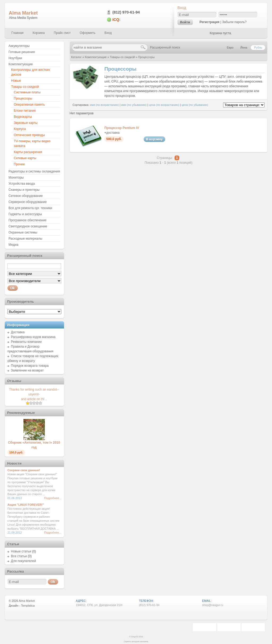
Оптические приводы (29, 135)
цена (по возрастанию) (164, 105)
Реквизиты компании (26, 342)
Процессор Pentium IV (122, 128)
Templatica (28, 606)
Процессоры (146, 57)
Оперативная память (29, 105)
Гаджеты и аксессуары (25, 214)
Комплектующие (96, 57)
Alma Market (23, 13)
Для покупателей (23, 561)
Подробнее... (53, 498)
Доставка (18, 332)
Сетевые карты (25, 158)
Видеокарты (23, 117)
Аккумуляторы (19, 46)
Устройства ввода (22, 184)
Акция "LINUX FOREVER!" (26, 505)
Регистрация (209, 22)
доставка (113, 133)
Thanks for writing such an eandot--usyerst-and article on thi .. (34, 394)
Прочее (19, 164)
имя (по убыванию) (134, 105)
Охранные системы (23, 232)
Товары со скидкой (122, 57)
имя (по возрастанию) (104, 105)
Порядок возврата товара (30, 366)
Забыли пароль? (234, 22)
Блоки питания (25, 111)
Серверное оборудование (28, 202)
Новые (16, 81)
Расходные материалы (25, 239)
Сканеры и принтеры (24, 190)
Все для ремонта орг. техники (30, 208)
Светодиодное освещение (28, 226)
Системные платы (27, 92)
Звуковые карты (26, 123)
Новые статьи (21, 551)
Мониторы (16, 178)
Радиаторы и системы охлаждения (34, 171)
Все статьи (19, 556)
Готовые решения (22, 52)
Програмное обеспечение (27, 220)
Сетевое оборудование (26, 196)
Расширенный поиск (165, 47)
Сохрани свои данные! (24, 470)
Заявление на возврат (27, 370)
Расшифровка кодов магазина (33, 337)
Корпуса (20, 129)
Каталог (76, 57)
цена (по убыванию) (195, 105)
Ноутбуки (15, 58)
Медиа (13, 245)
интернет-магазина (140, 641)
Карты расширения (28, 152)
